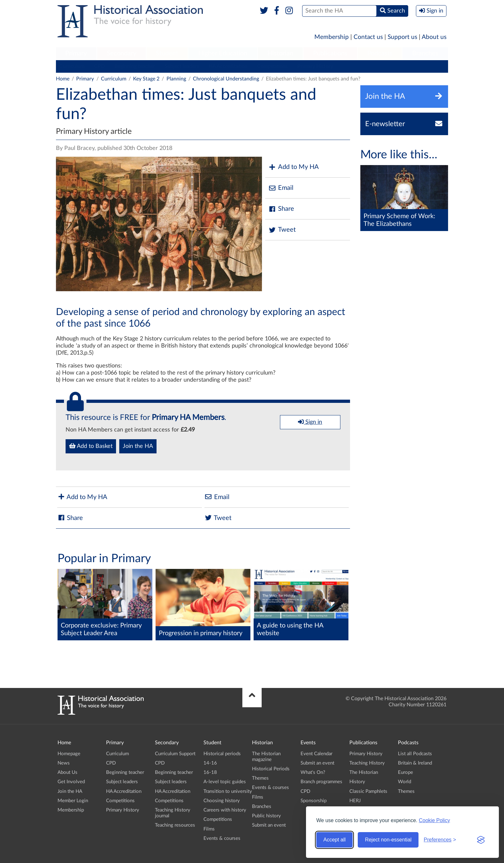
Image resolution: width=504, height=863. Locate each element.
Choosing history (222, 801)
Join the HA (138, 446)
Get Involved (71, 782)
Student (167, 53)
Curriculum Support (175, 754)
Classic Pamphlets (368, 791)
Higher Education (223, 53)
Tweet (282, 230)
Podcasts (380, 53)
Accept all (334, 840)
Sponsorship (314, 801)
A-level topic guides (225, 782)
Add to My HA (294, 167)
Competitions (272, 66)
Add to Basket (91, 446)
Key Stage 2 (146, 79)
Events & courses (222, 838)
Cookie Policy (434, 820)
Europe (405, 772)
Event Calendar (316, 754)
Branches (425, 53)
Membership (332, 37)
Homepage (69, 754)
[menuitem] (76, 54)
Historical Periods (271, 769)
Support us (402, 37)
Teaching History (367, 763)
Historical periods (222, 754)
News (64, 763)
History (357, 782)
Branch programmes (321, 782)
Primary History (315, 66)
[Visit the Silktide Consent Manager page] (481, 840)
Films (209, 829)
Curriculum (72, 66)
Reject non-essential (388, 840)
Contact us (368, 37)
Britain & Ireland (415, 763)
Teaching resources (175, 825)
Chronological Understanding (226, 79)
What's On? (313, 772)
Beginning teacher (135, 66)
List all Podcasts (415, 754)
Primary (76, 53)
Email (281, 188)
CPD (99, 66)
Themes (260, 778)
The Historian (364, 772)
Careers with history (225, 810)
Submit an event (269, 825)
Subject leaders (182, 66)
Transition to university (228, 791)
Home (63, 79)
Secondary (122, 53)
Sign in (310, 422)
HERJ (355, 801)
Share (281, 209)
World (405, 782)
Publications (330, 53)
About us (434, 37)
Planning (176, 79)
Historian (280, 53)
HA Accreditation (228, 66)
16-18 (210, 772)
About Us (67, 772)
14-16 (210, 763)
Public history (266, 816)
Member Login (73, 801)
